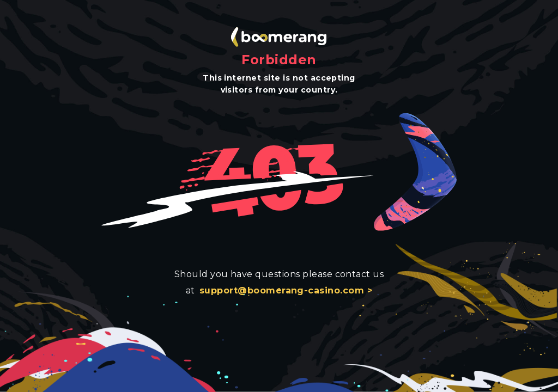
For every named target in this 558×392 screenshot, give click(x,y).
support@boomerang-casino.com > (286, 290)
